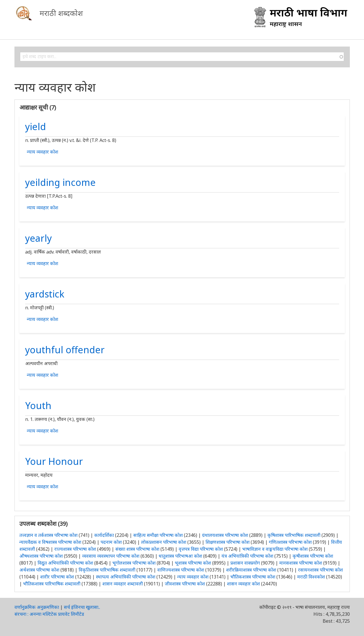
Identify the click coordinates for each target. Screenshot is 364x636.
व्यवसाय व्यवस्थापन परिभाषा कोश (111, 556)
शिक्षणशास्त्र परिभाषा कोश (228, 542)
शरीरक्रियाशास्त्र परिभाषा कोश (251, 570)
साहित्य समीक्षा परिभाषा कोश (158, 535)
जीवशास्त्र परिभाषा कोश (185, 584)
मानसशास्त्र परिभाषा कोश (301, 563)
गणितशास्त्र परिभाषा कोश (290, 542)
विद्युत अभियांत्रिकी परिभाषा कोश (65, 563)
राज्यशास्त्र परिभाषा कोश (75, 549)
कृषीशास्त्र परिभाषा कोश (313, 556)
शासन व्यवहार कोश (243, 584)
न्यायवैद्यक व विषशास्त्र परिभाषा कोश (50, 542)
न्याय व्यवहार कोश (43, 152)
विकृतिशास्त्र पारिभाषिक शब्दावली (108, 570)
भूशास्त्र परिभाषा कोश (193, 563)
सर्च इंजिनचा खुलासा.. (82, 607)
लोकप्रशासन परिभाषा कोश (164, 542)
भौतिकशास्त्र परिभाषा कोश (253, 577)
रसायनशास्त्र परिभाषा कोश (320, 570)
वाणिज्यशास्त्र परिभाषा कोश (181, 570)
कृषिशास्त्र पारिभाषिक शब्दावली (294, 535)
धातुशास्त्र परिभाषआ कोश (180, 556)
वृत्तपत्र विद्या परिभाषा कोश (201, 549)
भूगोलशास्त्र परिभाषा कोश (134, 563)
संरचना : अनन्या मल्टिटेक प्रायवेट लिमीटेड (49, 614)
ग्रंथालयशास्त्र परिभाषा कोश (225, 535)
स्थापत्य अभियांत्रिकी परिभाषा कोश (126, 577)
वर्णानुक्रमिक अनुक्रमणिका (37, 607)
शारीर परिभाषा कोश (57, 577)
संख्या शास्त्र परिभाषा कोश (137, 549)
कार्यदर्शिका (104, 535)
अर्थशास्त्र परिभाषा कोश (39, 570)
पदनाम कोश (111, 542)
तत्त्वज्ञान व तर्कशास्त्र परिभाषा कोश (48, 535)
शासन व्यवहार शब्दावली (123, 584)
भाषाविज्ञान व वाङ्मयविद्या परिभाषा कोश (275, 549)
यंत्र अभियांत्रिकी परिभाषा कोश (247, 556)
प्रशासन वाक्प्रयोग (245, 563)
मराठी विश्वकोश (311, 577)
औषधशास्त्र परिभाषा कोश (41, 556)
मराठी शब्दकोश (61, 13)
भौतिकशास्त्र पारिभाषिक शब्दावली (52, 584)
